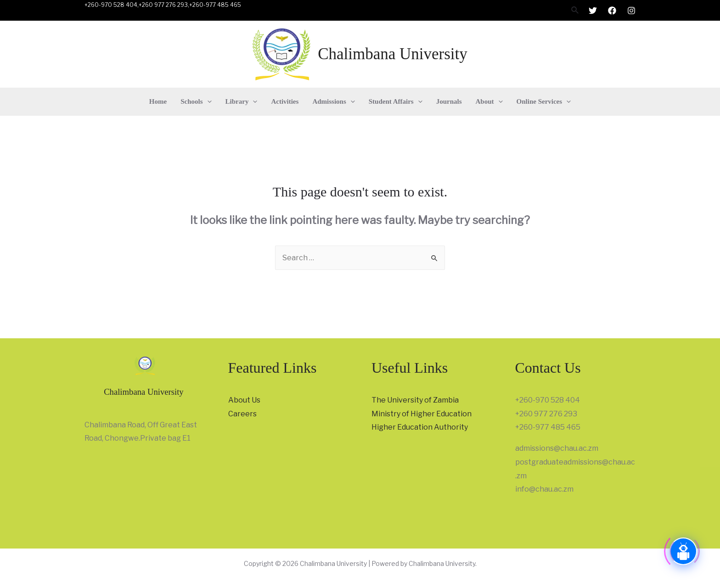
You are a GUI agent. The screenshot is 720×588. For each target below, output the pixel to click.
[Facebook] (612, 11)
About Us (244, 400)
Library (242, 101)
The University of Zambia (415, 400)
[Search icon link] (575, 10)
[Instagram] (631, 11)
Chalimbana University (393, 54)
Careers (242, 414)
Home (158, 101)
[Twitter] (593, 11)
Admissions (333, 101)
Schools (196, 101)
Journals (449, 101)
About (489, 101)
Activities (285, 101)
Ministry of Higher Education (422, 414)
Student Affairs (396, 101)
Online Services (544, 101)
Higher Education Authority (420, 427)
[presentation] (207, 101)
